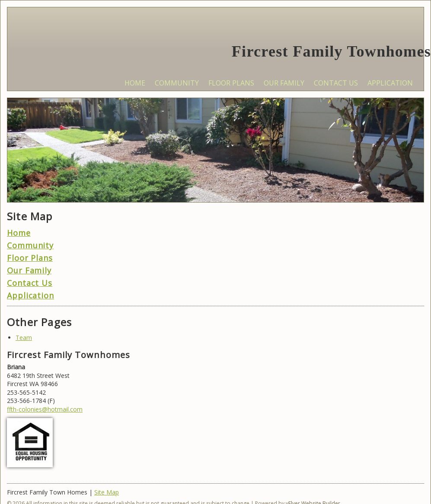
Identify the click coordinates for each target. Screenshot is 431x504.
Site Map (107, 492)
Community (30, 245)
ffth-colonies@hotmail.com (45, 409)
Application (30, 295)
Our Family (29, 270)
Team (24, 338)
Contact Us (30, 283)
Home (19, 233)
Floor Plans (30, 258)
